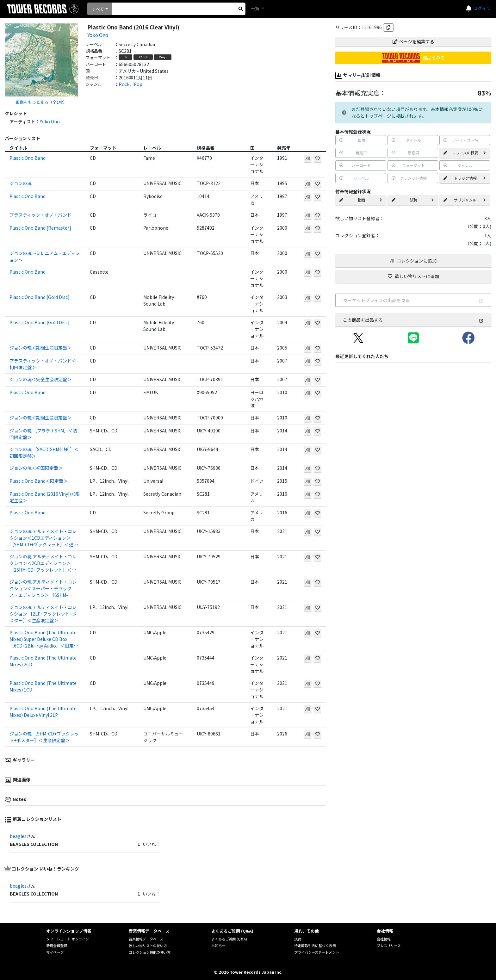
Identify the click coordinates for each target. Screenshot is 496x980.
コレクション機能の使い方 (150, 952)
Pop (138, 84)
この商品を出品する (413, 320)
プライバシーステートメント (317, 952)
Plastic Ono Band (28, 158)
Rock (124, 84)
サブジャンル (465, 200)
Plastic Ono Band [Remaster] (40, 228)
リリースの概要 (465, 153)
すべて (98, 9)
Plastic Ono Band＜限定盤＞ (39, 481)
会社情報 (384, 939)
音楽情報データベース (146, 939)
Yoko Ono (98, 35)
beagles (18, 836)
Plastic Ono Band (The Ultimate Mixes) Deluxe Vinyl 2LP (43, 712)
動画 (361, 200)
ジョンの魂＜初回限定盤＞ (36, 468)
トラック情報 (465, 178)
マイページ (55, 952)
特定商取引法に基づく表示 (315, 946)
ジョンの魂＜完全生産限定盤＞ (40, 379)
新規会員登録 (57, 946)
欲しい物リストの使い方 (148, 946)
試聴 (413, 200)
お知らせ (218, 946)
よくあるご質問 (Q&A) (229, 939)
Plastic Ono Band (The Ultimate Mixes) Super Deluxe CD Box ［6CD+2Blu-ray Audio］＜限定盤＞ (44, 642)
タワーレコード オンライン (68, 939)
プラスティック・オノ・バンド (40, 215)
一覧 (255, 8)
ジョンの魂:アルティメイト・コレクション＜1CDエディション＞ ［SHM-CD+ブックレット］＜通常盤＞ (44, 541)
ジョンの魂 (21, 183)
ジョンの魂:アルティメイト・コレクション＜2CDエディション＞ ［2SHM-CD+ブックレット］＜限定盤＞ (43, 566)
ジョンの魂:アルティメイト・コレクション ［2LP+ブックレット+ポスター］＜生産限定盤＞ (43, 614)
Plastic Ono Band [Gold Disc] (40, 297)
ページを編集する (413, 41)
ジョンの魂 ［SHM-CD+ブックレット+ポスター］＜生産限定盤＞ (44, 737)
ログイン (482, 8)
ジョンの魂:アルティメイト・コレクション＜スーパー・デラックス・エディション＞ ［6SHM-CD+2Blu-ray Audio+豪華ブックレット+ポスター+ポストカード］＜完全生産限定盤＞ (44, 598)
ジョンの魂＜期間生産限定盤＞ (40, 348)
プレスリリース (389, 946)
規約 (298, 939)
